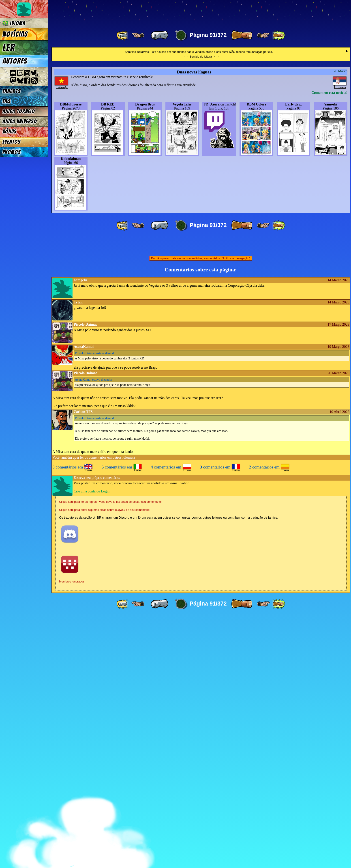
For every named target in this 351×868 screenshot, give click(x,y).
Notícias (15, 34)
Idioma (14, 23)
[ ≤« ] (138, 35)
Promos (12, 152)
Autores (15, 61)
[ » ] (242, 35)
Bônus (10, 132)
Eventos (12, 142)
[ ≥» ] (263, 35)
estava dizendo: (96, 605)
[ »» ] (278, 35)
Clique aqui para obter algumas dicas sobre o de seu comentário (104, 762)
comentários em (73, 719)
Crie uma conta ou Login (92, 743)
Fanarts (12, 91)
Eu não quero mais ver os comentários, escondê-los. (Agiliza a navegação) (201, 510)
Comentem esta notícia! (329, 344)
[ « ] (160, 35)
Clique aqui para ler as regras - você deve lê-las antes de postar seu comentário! (110, 753)
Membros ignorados (72, 833)
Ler (9, 48)
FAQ (6, 101)
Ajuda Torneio (19, 111)
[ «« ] (123, 35)
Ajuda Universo (20, 121)
